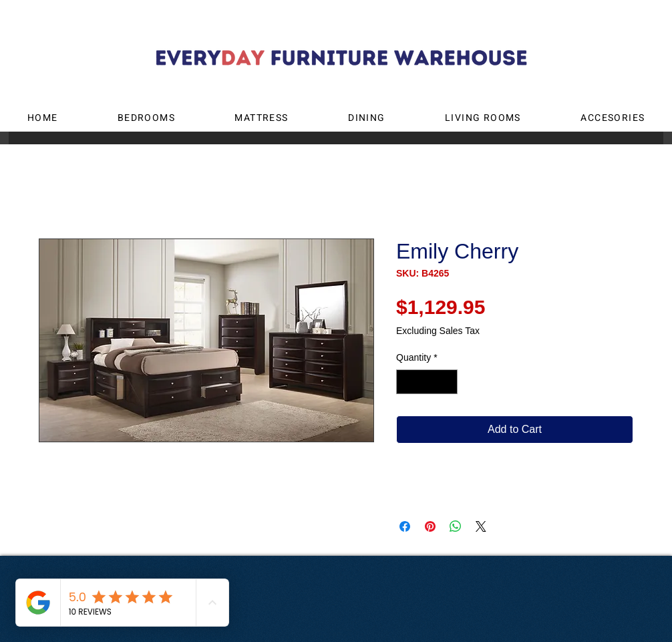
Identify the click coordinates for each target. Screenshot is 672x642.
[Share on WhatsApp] (456, 526)
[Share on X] (481, 526)
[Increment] (447, 382)
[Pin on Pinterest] (430, 526)
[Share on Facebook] (405, 526)
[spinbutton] (427, 382)
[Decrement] (406, 382)
